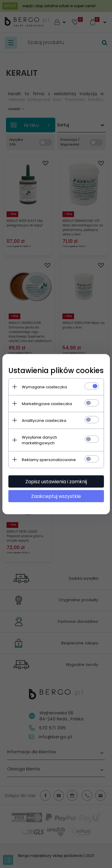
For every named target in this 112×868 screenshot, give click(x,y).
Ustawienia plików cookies (56, 370)
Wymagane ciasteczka (44, 387)
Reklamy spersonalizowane (49, 459)
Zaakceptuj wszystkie (56, 496)
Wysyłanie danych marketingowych (39, 440)
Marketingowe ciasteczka (47, 403)
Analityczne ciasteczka (44, 420)
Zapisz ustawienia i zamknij (56, 481)
